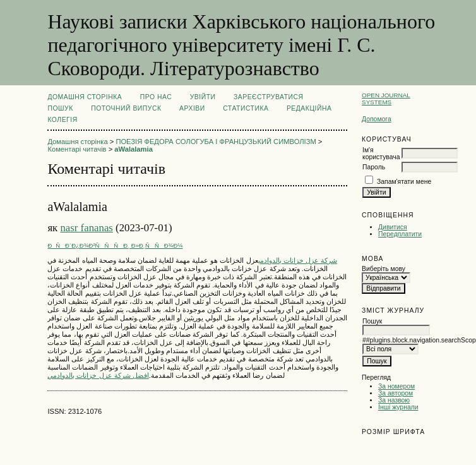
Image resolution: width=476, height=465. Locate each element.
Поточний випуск (126, 108)
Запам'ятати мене (404, 182)
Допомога (377, 119)
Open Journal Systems (386, 99)
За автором (396, 393)
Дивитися (393, 227)
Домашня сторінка (85, 97)
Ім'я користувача (381, 154)
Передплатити (400, 234)
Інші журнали (398, 407)
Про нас (156, 97)
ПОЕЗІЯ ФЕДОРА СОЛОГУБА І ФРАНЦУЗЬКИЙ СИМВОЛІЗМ (216, 142)
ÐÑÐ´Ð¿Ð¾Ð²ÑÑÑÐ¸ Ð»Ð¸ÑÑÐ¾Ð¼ (115, 245)
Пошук (60, 108)
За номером (396, 386)
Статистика (246, 108)
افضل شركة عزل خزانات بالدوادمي (98, 375)
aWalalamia (134, 149)
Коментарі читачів (77, 149)
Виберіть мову (384, 269)
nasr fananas (86, 228)
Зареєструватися (269, 97)
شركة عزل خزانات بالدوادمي (298, 260)
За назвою (394, 400)
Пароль (374, 167)
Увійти (203, 97)
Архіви (192, 108)
